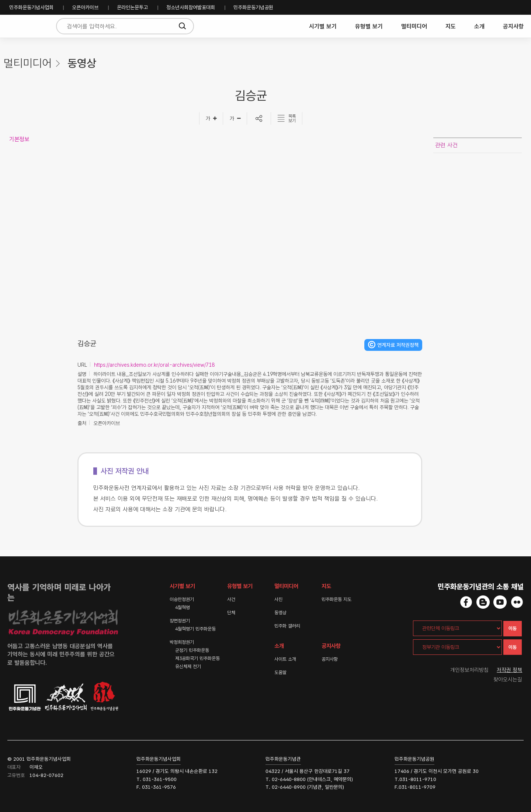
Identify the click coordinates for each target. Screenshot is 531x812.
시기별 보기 (323, 26)
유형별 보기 (369, 26)
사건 (231, 599)
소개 (479, 26)
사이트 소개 (285, 659)
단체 (231, 613)
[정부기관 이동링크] (457, 647)
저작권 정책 (510, 670)
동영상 (280, 613)
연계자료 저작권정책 (398, 345)
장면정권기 (180, 621)
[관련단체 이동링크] (457, 628)
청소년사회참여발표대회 (191, 7)
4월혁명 (183, 607)
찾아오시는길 (508, 680)
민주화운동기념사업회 (31, 7)
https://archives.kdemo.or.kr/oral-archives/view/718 (154, 365)
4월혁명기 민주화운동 (195, 629)
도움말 (280, 672)
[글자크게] (211, 118)
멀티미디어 (414, 26)
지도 (451, 26)
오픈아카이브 (85, 7)
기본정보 (19, 139)
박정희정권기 (182, 642)
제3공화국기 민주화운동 (197, 658)
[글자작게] (235, 118)
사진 (278, 599)
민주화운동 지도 (336, 599)
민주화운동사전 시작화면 (27, 26)
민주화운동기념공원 (253, 7)
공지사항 (513, 26)
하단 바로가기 (0, 0)
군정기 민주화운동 (192, 650)
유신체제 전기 (188, 666)
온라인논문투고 (132, 7)
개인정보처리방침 (469, 670)
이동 (513, 628)
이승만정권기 (182, 599)
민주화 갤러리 (287, 626)
